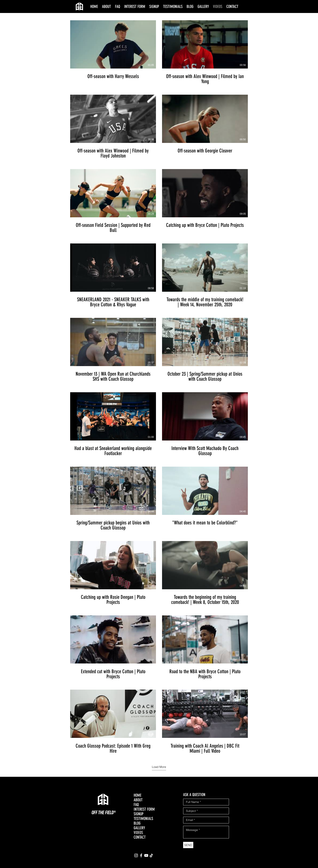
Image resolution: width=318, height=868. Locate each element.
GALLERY (139, 828)
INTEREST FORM (144, 809)
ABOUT (138, 800)
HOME (138, 795)
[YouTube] (146, 855)
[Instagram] (136, 855)
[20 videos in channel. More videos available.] (159, 387)
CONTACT (140, 837)
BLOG (137, 823)
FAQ (136, 805)
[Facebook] (141, 855)
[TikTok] (151, 855)
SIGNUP (139, 814)
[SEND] (188, 845)
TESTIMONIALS (143, 819)
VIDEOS (138, 833)
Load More (159, 767)
